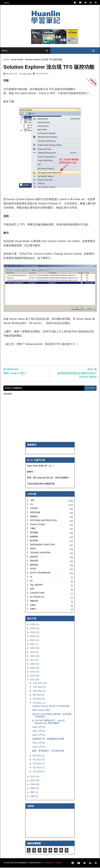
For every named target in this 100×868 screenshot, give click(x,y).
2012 (33, 680)
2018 (33, 656)
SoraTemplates (20, 863)
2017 (33, 660)
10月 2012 (38, 692)
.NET (32, 501)
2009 (33, 785)
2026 (33, 625)
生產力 (33, 606)
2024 (33, 633)
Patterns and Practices (43, 521)
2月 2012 (37, 768)
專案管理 (34, 602)
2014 (33, 672)
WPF (32, 589)
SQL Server (36, 585)
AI (31, 577)
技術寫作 (34, 557)
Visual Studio (17, 60)
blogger (90, 389)
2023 (33, 637)
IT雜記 (33, 529)
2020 (33, 649)
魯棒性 (30, 472)
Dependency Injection (42, 545)
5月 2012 (37, 760)
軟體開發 (34, 537)
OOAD (33, 569)
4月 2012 (37, 764)
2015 (33, 668)
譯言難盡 (34, 533)
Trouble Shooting (40, 553)
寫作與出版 (35, 513)
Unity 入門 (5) (39, 728)
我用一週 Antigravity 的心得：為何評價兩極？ (48, 478)
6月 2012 (37, 756)
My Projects (37, 597)
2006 (33, 797)
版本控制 (34, 541)
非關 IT (33, 610)
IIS (31, 581)
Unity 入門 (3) (39, 736)
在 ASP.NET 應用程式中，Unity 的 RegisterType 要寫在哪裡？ (48, 722)
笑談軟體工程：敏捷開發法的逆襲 (48, 739)
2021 (33, 645)
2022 (33, 641)
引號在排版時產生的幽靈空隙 (41, 484)
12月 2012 (38, 684)
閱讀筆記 (34, 517)
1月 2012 (37, 772)
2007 (33, 793)
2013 (33, 676)
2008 (33, 789)
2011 (33, 777)
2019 (33, 653)
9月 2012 (37, 695)
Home (6, 60)
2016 (33, 665)
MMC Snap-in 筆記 (41, 711)
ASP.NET (34, 509)
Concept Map (37, 594)
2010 (33, 781)
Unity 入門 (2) (39, 743)
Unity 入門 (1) (39, 747)
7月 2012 (37, 703)
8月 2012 (37, 699)
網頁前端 (34, 565)
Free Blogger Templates (52, 863)
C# (31, 505)
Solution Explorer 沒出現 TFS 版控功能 (51, 707)
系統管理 (34, 561)
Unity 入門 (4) (39, 732)
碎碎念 (33, 549)
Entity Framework (40, 573)
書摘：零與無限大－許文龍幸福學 (48, 751)
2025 (33, 629)
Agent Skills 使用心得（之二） (41, 466)
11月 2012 (38, 688)
